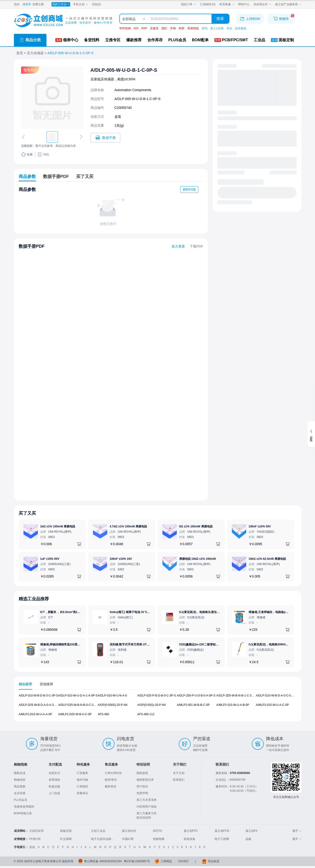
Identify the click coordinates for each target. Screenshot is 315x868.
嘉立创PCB (222, 831)
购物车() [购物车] (208, 4)
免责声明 (142, 793)
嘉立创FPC (191, 831)
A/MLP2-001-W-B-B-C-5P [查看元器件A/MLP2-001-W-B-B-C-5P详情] (193, 705)
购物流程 (20, 780)
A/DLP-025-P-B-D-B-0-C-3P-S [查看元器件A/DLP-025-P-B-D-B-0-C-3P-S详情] (157, 696)
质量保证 (82, 793)
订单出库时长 (113, 773)
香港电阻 (193, 28)
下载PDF (196, 246)
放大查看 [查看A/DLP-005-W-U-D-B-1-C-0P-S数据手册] (178, 246)
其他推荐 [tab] (46, 684)
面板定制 (66, 831)
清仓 (229, 28)
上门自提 (54, 793)
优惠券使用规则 (24, 807)
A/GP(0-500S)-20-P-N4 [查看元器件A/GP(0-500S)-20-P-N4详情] (113, 705)
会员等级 (20, 793)
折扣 (205, 28)
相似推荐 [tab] (25, 684)
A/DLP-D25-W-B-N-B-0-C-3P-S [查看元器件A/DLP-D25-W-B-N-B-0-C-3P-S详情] (78, 705)
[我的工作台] (61, 4)
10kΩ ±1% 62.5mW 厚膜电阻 (267, 559)
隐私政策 (142, 773)
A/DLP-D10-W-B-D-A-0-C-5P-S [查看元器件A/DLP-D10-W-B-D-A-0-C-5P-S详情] (276, 696)
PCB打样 (35, 839)
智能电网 (159, 839)
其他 (32, 847)
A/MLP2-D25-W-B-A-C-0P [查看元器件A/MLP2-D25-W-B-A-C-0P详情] (75, 714)
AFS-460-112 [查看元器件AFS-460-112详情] (146, 714)
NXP (144, 28)
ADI (136, 28)
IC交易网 (66, 839)
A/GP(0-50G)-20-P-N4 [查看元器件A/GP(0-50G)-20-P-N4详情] (152, 705)
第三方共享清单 (147, 800)
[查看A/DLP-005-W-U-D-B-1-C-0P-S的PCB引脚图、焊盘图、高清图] (52, 98)
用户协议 (142, 786)
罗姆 (173, 28)
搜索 (220, 19)
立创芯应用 (36, 831)
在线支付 (54, 773)
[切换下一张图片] (80, 137)
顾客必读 (20, 773)
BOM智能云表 (23, 813)
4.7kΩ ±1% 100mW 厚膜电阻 (129, 526)
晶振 (248, 839)
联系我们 (179, 780)
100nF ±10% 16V (121, 559)
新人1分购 (217, 28)
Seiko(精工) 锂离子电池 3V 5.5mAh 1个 (135, 612)
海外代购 (82, 780)
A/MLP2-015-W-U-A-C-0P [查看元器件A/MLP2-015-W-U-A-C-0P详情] (272, 705)
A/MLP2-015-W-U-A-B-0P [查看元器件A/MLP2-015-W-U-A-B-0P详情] (233, 705)
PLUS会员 (20, 800)
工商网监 (166, 861)
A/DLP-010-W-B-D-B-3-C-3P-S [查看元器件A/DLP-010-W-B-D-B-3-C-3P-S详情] (38, 696)
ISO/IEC (183, 861)
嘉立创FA (252, 831)
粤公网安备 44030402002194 (103, 861)
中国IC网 (128, 839)
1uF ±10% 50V (50, 559)
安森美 (154, 28)
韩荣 (182, 28)
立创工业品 (98, 831)
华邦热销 (125, 28)
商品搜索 (20, 786)
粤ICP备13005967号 (137, 861)
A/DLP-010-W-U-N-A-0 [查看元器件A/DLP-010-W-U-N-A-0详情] (112, 696)
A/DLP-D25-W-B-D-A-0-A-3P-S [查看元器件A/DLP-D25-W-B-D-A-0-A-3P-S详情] (39, 705)
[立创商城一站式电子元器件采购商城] (63, 21)
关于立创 (179, 773)
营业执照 (214, 861)
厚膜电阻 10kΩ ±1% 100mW (198, 559)
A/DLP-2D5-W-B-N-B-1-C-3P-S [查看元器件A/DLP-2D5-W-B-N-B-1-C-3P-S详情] (236, 696)
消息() (96, 4)
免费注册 (38, 4)
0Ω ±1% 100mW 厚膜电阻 (196, 526)
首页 (20, 53)
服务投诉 (110, 786)
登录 (28, 4)
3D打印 (157, 831)
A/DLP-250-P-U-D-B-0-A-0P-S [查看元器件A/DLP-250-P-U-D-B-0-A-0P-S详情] (196, 696)
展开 (297, 831)
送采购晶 (241, 28)
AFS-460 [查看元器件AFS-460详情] (103, 714)
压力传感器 (35, 53)
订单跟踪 (82, 786)
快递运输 (54, 786)
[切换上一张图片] (24, 137)
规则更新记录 (145, 780)
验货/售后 (111, 780)
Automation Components (133, 90)
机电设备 (189, 839)
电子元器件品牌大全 (104, 839)
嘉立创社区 (129, 831)
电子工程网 (222, 839)
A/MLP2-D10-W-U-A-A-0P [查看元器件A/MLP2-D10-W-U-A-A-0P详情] (35, 714)
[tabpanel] (158, 707)
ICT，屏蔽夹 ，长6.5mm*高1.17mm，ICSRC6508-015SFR (78, 612)
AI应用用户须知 (146, 807)
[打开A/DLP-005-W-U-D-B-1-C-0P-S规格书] (105, 138)
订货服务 (82, 773)
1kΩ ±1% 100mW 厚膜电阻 (58, 526)
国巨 (164, 28)
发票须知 (54, 780)
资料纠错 (189, 189)
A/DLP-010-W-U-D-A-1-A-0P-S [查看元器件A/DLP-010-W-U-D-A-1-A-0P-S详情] (78, 696)
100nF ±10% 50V (260, 526)
